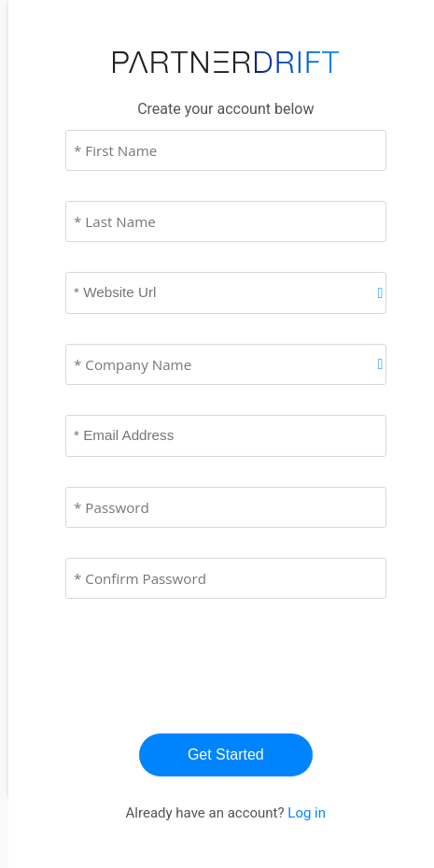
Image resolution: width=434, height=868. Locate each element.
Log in (307, 813)
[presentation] (216, 665)
